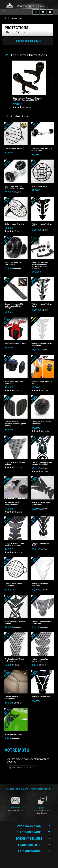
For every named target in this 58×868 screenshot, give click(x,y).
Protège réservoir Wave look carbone (41, 660)
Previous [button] (8, 80)
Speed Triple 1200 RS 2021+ (22, 768)
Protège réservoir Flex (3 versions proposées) (14, 544)
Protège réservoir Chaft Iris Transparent (42, 345)
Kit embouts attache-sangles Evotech (13, 504)
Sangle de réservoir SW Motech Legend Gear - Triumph (14, 306)
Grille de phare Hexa (39, 186)
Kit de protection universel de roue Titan (42, 150)
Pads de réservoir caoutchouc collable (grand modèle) (15, 424)
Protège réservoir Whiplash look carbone (42, 622)
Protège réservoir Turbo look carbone (41, 504)
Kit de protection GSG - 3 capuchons (15, 382)
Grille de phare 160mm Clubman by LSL (14, 585)
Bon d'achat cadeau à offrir (15, 344)
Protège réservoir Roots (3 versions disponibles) (42, 463)
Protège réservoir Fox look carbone (15, 463)
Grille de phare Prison (13, 149)
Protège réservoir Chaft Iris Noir (42, 225)
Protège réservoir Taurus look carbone (14, 660)
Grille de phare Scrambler (15, 224)
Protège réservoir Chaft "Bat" (41, 544)
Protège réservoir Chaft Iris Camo (42, 305)
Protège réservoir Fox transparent (40, 585)
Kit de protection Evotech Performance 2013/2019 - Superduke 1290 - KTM (28, 99)
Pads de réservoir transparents (12, 698)
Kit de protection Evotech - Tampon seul (42, 423)
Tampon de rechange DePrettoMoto (13, 263)
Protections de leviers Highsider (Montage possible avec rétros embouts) (40, 265)
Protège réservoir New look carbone (15, 622)
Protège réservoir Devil (14, 734)
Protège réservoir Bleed (41, 697)
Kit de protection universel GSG (42, 382)
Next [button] (50, 80)
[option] (29, 85)
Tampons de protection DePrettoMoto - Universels (15, 187)
